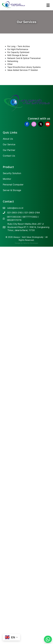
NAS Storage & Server (18, 55)
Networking (13, 61)
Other (10, 64)
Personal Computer (13, 185)
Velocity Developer (31, 243)
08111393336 (14, 217)
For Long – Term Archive (19, 46)
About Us (8, 139)
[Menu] (48, 5)
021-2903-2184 (32, 213)
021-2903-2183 (15, 213)
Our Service (9, 144)
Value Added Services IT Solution (23, 70)
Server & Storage (12, 190)
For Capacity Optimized (18, 52)
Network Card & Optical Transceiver (24, 58)
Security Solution (12, 173)
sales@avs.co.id (15, 208)
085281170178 (14, 220)
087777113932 (30, 217)
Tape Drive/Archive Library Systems (24, 67)
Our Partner (9, 150)
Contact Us (9, 156)
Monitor (7, 179)
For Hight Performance (18, 49)
